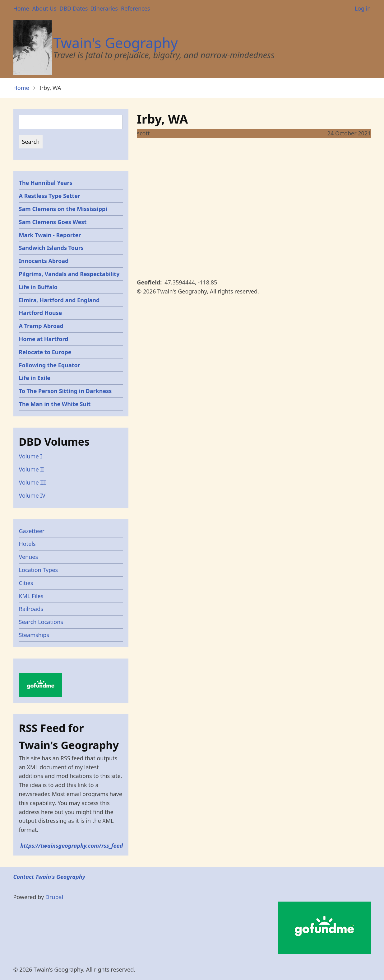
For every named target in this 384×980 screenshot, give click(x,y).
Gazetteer (32, 531)
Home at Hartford (44, 339)
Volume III (32, 482)
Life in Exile (35, 378)
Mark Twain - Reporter (50, 235)
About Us (44, 8)
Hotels (27, 544)
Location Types (39, 570)
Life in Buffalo (38, 287)
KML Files (31, 596)
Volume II (32, 469)
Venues (29, 557)
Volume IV (32, 495)
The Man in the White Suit (55, 404)
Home (21, 8)
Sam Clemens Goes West (53, 222)
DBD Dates (74, 8)
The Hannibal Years (46, 183)
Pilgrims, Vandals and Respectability (69, 274)
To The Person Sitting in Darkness (65, 391)
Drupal (54, 897)
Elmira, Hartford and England (59, 300)
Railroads (31, 609)
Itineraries (104, 8)
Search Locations (41, 622)
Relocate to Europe (45, 352)
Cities (26, 583)
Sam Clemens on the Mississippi (63, 209)
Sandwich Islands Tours (51, 248)
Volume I (31, 456)
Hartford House (41, 313)
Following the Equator (50, 365)
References (135, 8)
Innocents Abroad (44, 261)
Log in (363, 8)
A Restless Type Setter (50, 196)
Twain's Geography (116, 43)
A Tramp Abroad (41, 326)
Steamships (34, 635)
